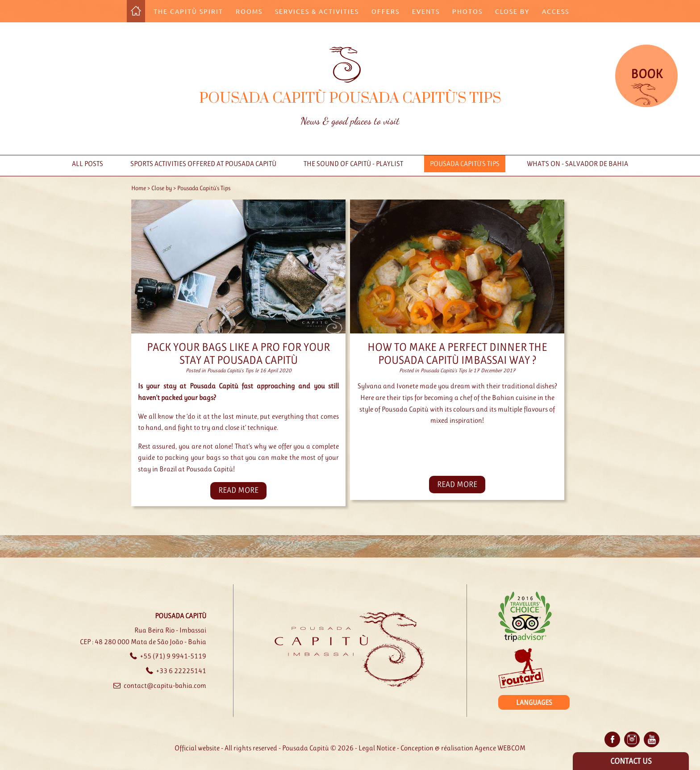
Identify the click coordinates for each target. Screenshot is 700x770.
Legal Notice (377, 748)
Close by (512, 11)
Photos (467, 11)
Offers (385, 11)
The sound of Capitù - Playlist (353, 164)
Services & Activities (317, 11)
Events (426, 11)
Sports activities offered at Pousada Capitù (203, 164)
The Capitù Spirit (188, 11)
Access (556, 11)
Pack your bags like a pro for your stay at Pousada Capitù (238, 354)
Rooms (249, 11)
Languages (534, 702)
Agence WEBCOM (500, 748)
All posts (87, 164)
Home (139, 188)
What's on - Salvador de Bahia (577, 164)
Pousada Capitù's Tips (465, 164)
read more (238, 490)
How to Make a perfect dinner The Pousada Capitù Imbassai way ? (457, 354)
